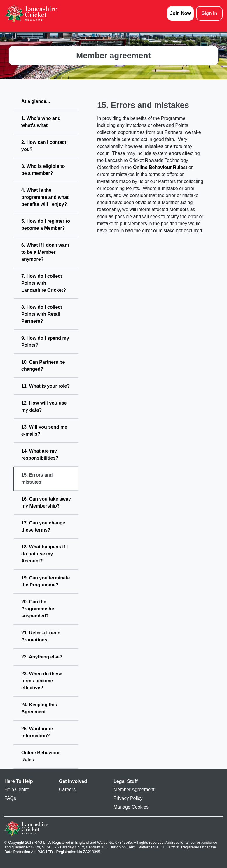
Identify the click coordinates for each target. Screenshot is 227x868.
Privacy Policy (128, 798)
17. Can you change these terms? (43, 526)
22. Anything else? (42, 657)
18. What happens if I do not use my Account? (44, 554)
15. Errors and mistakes (37, 478)
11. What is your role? (46, 386)
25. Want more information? (37, 732)
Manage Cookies (131, 807)
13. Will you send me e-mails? (44, 430)
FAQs (10, 798)
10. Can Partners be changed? (43, 366)
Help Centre (17, 790)
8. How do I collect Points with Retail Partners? (42, 314)
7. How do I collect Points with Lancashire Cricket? (44, 283)
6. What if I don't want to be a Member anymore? (45, 252)
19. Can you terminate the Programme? (46, 581)
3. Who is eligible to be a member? (43, 170)
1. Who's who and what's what (41, 122)
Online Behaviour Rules (41, 756)
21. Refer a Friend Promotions (41, 636)
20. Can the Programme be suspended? (38, 609)
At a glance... (36, 101)
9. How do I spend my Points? (45, 342)
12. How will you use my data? (44, 407)
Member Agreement (134, 790)
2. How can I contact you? (44, 146)
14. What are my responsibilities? (40, 454)
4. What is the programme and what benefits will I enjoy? (45, 197)
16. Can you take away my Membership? (46, 502)
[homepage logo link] (31, 13)
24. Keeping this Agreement (39, 708)
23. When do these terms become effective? (42, 681)
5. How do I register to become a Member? (46, 225)
